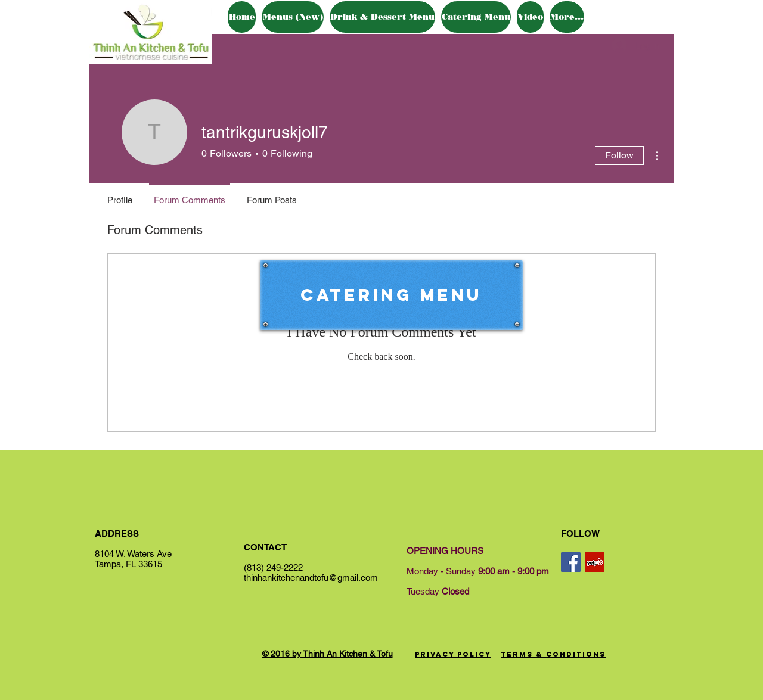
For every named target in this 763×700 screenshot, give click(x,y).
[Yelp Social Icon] (595, 562)
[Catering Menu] (391, 295)
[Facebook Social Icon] (571, 562)
